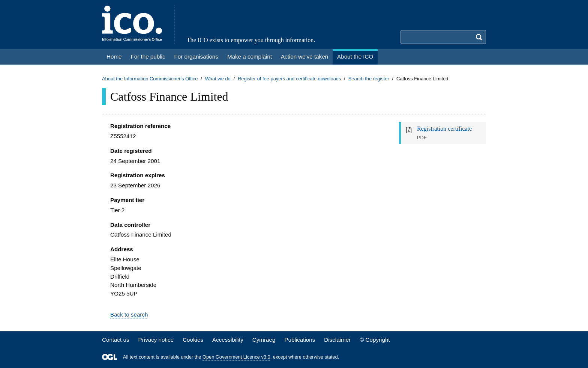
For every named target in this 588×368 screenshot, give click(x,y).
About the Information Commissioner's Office (150, 79)
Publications (300, 340)
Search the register (369, 79)
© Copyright (375, 340)
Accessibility (228, 340)
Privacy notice (156, 340)
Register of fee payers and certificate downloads (289, 79)
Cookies (193, 340)
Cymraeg (264, 340)
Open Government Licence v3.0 (236, 357)
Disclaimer (337, 340)
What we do (218, 79)
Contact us (116, 340)
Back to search (129, 314)
